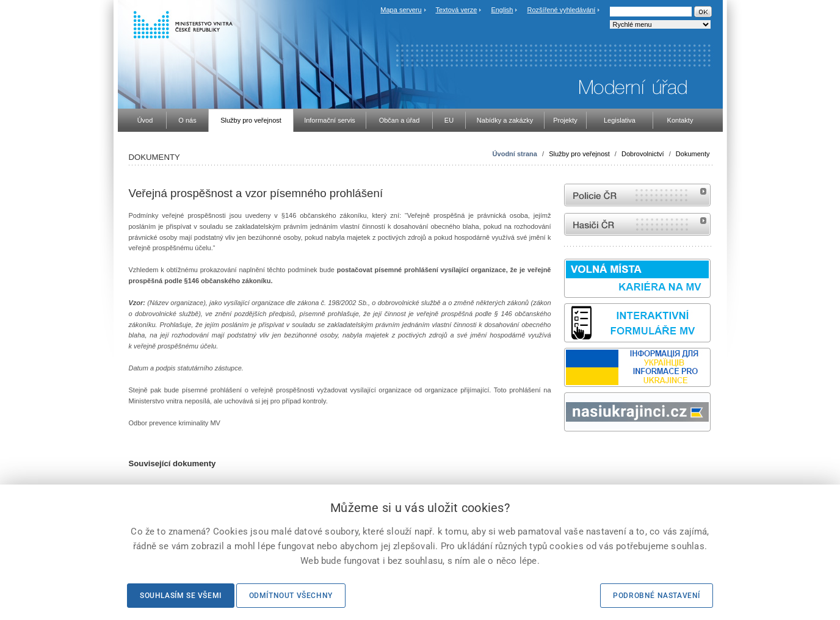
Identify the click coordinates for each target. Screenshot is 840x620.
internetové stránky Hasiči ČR (637, 224)
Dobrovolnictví (643, 154)
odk (570, 454)
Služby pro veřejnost (579, 154)
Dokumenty (693, 154)
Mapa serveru (401, 10)
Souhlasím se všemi (181, 596)
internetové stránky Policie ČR (637, 195)
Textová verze (456, 10)
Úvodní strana (515, 154)
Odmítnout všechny (291, 596)
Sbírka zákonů (566, 454)
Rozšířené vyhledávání (562, 10)
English (502, 10)
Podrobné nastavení (657, 596)
